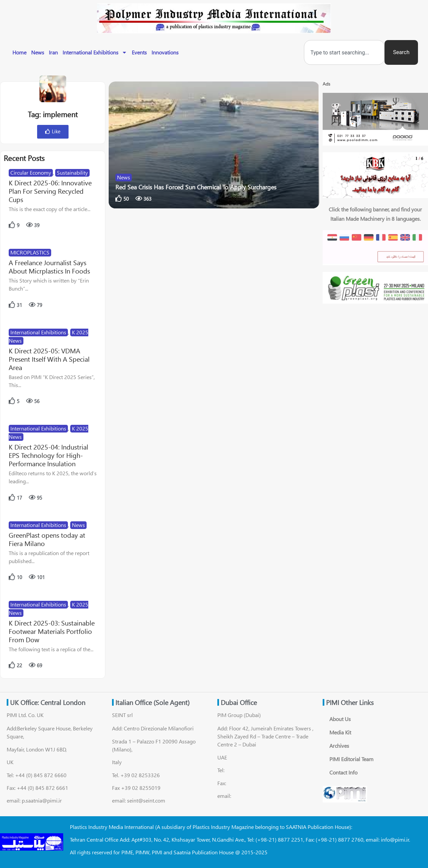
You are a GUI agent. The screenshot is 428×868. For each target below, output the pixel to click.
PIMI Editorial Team (351, 759)
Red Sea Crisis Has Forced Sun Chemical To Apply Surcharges (196, 187)
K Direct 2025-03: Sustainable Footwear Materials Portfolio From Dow (52, 631)
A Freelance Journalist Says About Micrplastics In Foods (49, 267)
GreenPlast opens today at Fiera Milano (47, 539)
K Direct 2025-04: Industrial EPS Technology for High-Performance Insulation (48, 455)
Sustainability (72, 172)
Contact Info (343, 772)
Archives (339, 746)
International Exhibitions (95, 52)
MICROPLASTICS (30, 252)
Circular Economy (31, 172)
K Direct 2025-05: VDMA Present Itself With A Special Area (49, 359)
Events (139, 52)
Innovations (165, 52)
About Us (340, 719)
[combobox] (344, 52)
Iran (53, 52)
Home (19, 52)
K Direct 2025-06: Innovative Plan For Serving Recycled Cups (50, 191)
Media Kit (340, 732)
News (38, 52)
